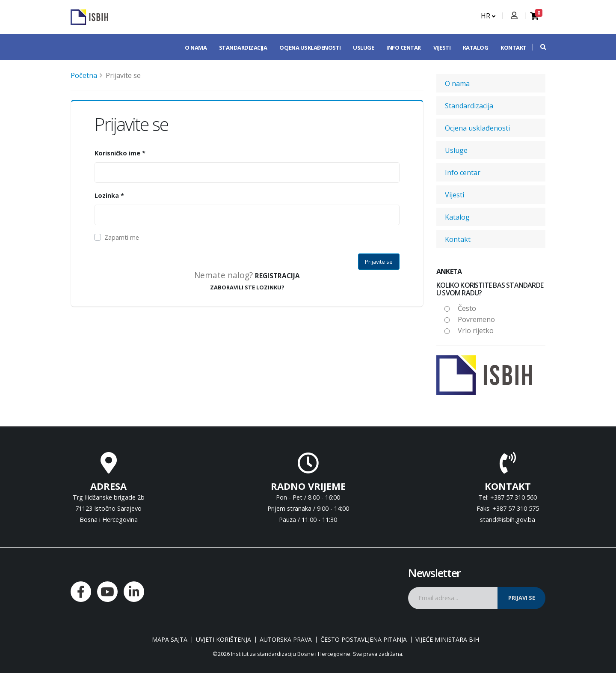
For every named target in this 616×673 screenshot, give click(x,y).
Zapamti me (122, 237)
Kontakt (514, 48)
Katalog (476, 48)
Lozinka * (109, 195)
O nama (196, 48)
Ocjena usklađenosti (310, 48)
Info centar (404, 48)
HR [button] (488, 16)
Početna (84, 75)
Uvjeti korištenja (224, 640)
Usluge (363, 48)
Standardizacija (243, 48)
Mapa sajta (170, 640)
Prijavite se (379, 262)
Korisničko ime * (120, 153)
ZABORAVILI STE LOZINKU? (247, 287)
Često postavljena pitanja (364, 640)
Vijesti (442, 48)
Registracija (277, 276)
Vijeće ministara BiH (447, 640)
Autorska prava (286, 640)
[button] (539, 47)
